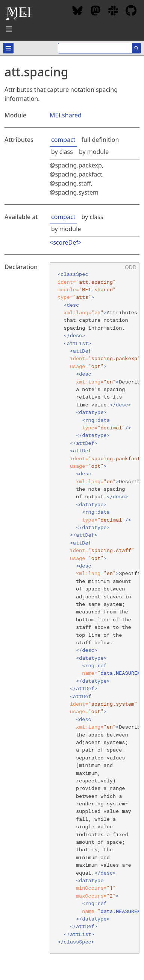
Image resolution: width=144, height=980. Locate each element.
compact (63, 140)
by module (94, 152)
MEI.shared (66, 115)
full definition (100, 140)
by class (62, 152)
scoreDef (66, 242)
